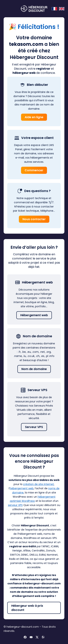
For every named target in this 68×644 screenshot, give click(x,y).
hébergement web (22, 488)
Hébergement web (34, 315)
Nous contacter (34, 219)
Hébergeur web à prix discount (27, 608)
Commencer (34, 170)
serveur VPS (15, 505)
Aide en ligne (34, 117)
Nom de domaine (34, 369)
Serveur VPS (34, 427)
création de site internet (38, 484)
